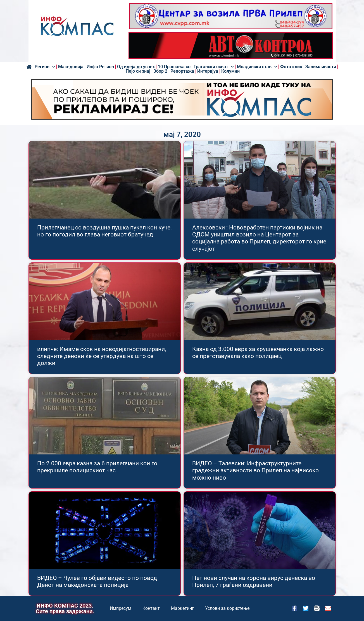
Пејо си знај (138, 71)
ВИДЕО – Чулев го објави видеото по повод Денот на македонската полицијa (97, 581)
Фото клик (291, 67)
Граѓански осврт (214, 67)
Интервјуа (208, 71)
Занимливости (321, 67)
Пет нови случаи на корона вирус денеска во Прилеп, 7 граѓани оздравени (254, 581)
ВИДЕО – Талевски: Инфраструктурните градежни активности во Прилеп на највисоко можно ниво (255, 470)
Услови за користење (227, 608)
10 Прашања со (174, 67)
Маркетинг (182, 608)
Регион (45, 67)
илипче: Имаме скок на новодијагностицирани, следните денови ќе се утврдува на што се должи (102, 356)
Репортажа (182, 71)
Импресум (121, 608)
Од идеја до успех (136, 67)
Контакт (151, 608)
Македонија (71, 67)
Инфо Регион (100, 67)
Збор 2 (160, 71)
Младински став (257, 67)
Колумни (230, 71)
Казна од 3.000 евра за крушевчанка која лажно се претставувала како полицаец (258, 353)
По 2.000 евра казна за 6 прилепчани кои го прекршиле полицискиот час (97, 467)
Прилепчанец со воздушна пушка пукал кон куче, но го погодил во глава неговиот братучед (104, 231)
